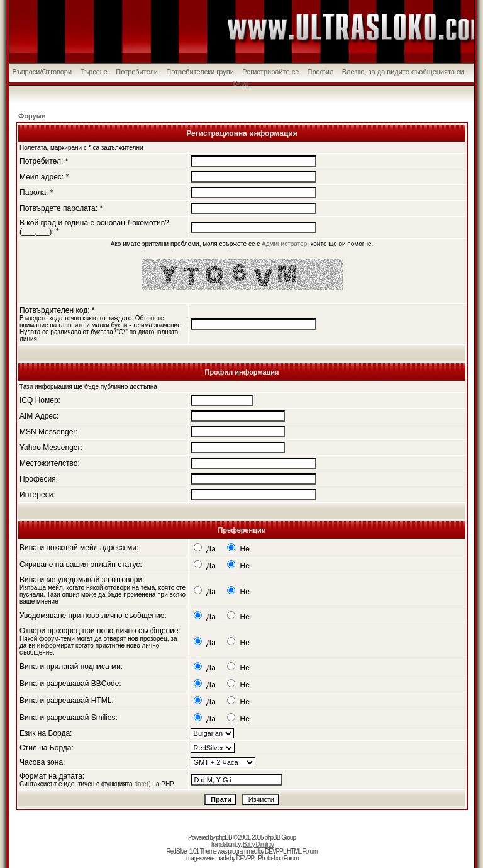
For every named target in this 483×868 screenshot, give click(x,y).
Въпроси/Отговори (42, 72)
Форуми (32, 116)
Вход (241, 83)
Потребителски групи (200, 72)
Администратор (284, 244)
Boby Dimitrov (258, 844)
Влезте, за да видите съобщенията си (403, 72)
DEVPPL (275, 851)
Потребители (137, 72)
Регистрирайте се (270, 72)
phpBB (224, 837)
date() (142, 784)
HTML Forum (302, 851)
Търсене (94, 72)
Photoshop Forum (278, 858)
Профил (321, 72)
